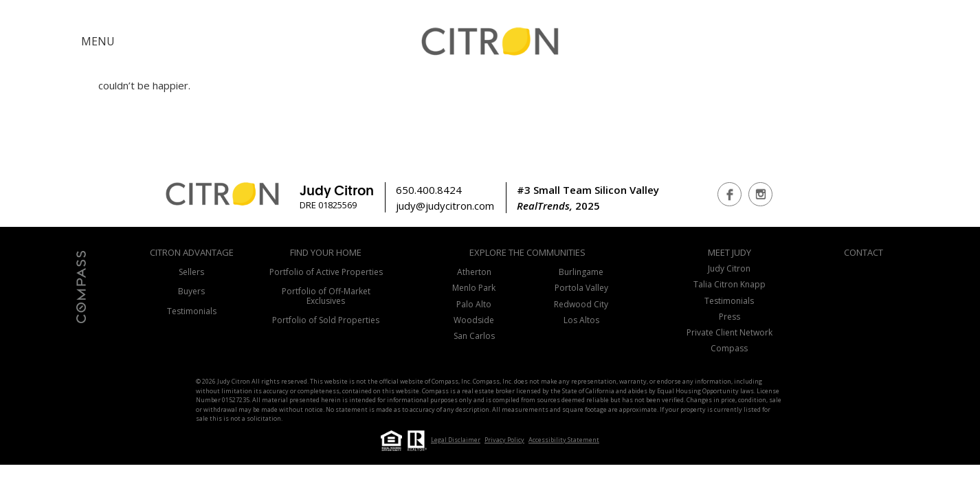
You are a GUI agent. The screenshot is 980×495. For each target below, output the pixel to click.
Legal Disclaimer (456, 440)
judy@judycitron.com (445, 206)
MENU (98, 41)
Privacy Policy (504, 440)
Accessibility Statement (564, 440)
